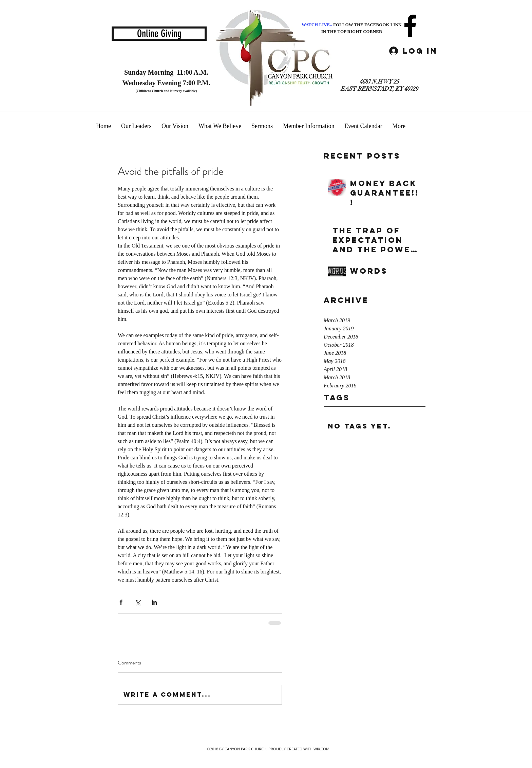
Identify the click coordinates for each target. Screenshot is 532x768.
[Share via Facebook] (121, 602)
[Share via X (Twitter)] (138, 602)
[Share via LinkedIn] (154, 602)
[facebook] (410, 26)
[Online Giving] (159, 34)
